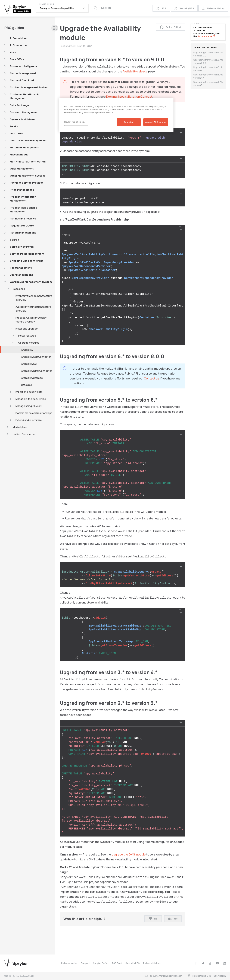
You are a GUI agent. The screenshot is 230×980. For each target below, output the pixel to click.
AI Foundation (19, 38)
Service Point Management (27, 254)
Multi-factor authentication (28, 162)
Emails (14, 126)
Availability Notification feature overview (33, 309)
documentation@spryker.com (163, 976)
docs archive (206, 36)
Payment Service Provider (26, 183)
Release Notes (69, 963)
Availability (27, 350)
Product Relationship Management (24, 210)
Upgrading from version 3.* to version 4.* (208, 76)
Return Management (23, 233)
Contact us (152, 378)
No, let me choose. (75, 122)
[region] (116, 115)
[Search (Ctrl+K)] (106, 8)
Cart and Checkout (22, 80)
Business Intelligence (23, 66)
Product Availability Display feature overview (31, 320)
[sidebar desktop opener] (55, 28)
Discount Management (24, 112)
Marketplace (20, 427)
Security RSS (184, 8)
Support (85, 963)
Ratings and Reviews (23, 218)
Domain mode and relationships (34, 413)
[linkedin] (224, 963)
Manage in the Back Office (31, 399)
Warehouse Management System (31, 282)
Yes (173, 919)
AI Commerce (18, 45)
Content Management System (29, 87)
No (153, 919)
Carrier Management (23, 73)
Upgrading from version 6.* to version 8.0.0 (208, 61)
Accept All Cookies (156, 122)
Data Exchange (19, 105)
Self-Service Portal (22, 247)
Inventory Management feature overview (34, 298)
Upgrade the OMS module (129, 854)
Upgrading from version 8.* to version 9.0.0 (208, 54)
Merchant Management (25, 147)
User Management (21, 275)
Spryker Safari (101, 963)
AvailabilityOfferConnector (37, 371)
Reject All (129, 122)
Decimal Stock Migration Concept (129, 97)
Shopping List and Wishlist (27, 261)
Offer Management (22, 169)
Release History (213, 8)
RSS (161, 8)
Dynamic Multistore (22, 119)
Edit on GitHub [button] (171, 27)
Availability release (135, 71)
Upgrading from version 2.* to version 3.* (208, 84)
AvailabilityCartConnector (36, 357)
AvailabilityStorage (32, 378)
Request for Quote (22, 226)
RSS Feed (117, 963)
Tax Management (21, 268)
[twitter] (203, 963)
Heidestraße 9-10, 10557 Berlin (207, 976)
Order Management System (27, 176)
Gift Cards (16, 133)
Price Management (22, 190)
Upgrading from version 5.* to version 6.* (208, 69)
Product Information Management (23, 199)
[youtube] (217, 963)
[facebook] (196, 963)
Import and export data (29, 392)
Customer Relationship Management (25, 96)
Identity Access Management (28, 140)
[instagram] (210, 963)
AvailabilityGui (29, 364)
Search (14, 240)
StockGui (27, 385)
